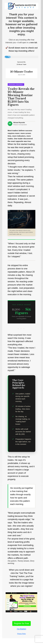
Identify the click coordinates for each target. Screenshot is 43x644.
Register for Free (21, 623)
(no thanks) (21, 629)
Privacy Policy (21, 634)
